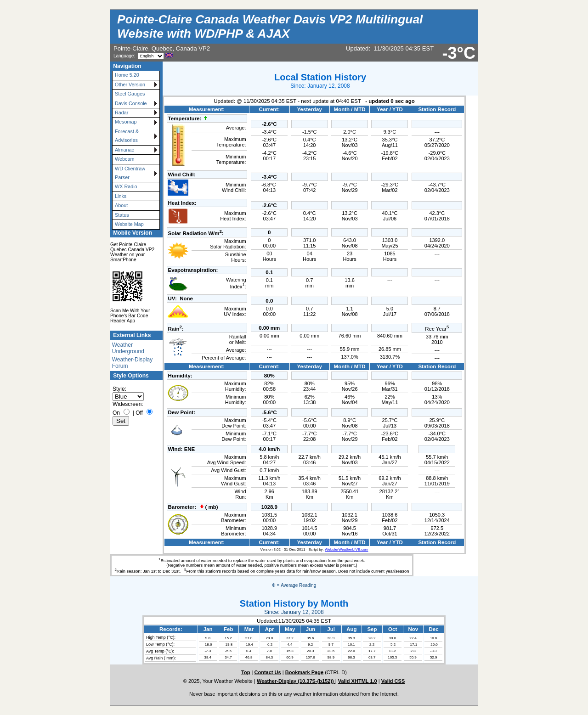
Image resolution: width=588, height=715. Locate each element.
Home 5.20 (127, 75)
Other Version (130, 84)
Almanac (124, 150)
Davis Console (131, 103)
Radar (122, 113)
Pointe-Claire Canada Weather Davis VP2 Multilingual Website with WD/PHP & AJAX (270, 26)
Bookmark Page (304, 672)
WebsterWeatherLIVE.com (346, 549)
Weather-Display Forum (132, 363)
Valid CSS (393, 681)
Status (122, 215)
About (121, 205)
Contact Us (267, 672)
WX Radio (126, 186)
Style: (119, 389)
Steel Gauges (130, 94)
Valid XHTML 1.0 (358, 681)
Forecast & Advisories (127, 136)
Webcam (124, 159)
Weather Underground (128, 348)
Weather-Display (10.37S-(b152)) (296, 681)
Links (121, 196)
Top (246, 672)
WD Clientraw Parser (130, 173)
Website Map (129, 224)
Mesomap (126, 122)
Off (139, 413)
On (116, 413)
